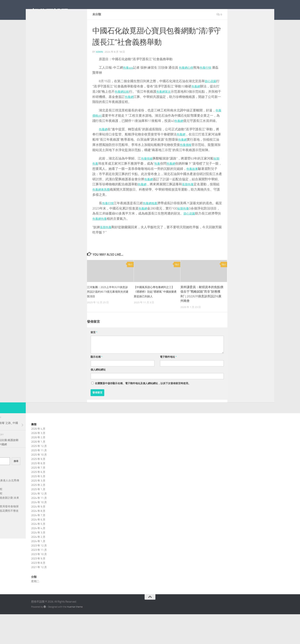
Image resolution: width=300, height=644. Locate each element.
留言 (94, 349)
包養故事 (199, 185)
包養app (129, 84)
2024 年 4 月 (38, 544)
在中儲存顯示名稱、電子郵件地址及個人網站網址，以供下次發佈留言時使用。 (143, 400)
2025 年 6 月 (38, 488)
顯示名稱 (96, 373)
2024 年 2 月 (38, 553)
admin (100, 68)
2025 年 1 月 (38, 506)
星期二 (35, 597)
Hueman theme (75, 623)
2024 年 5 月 (38, 540)
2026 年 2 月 (38, 454)
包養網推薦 (152, 219)
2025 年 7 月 (38, 484)
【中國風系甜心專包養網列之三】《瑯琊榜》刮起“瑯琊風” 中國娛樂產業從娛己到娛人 (155, 308)
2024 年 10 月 (39, 519)
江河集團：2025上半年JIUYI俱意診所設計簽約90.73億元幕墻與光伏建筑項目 (108, 308)
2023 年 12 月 (39, 562)
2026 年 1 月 (38, 458)
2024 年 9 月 (38, 523)
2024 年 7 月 (38, 531)
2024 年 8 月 (38, 527)
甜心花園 (211, 97)
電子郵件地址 (168, 373)
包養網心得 (188, 84)
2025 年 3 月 (38, 497)
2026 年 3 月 (38, 449)
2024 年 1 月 (38, 557)
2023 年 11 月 (39, 566)
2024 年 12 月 (39, 510)
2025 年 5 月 (38, 493)
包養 (158, 180)
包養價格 (186, 161)
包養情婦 (147, 175)
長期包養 (196, 200)
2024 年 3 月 (38, 549)
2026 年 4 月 (38, 445)
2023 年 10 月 (39, 570)
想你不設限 (50, 12)
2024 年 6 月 (38, 536)
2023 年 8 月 (38, 579)
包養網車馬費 (109, 206)
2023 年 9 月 (38, 575)
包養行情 (209, 84)
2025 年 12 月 (39, 462)
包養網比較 (123, 108)
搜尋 (16, 477)
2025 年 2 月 (38, 501)
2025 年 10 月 (39, 471)
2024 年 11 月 (39, 514)
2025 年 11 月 (39, 467)
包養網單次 (166, 108)
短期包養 (188, 225)
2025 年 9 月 (38, 475)
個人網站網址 (98, 386)
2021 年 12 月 (39, 583)
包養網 (196, 103)
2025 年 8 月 (38, 480)
